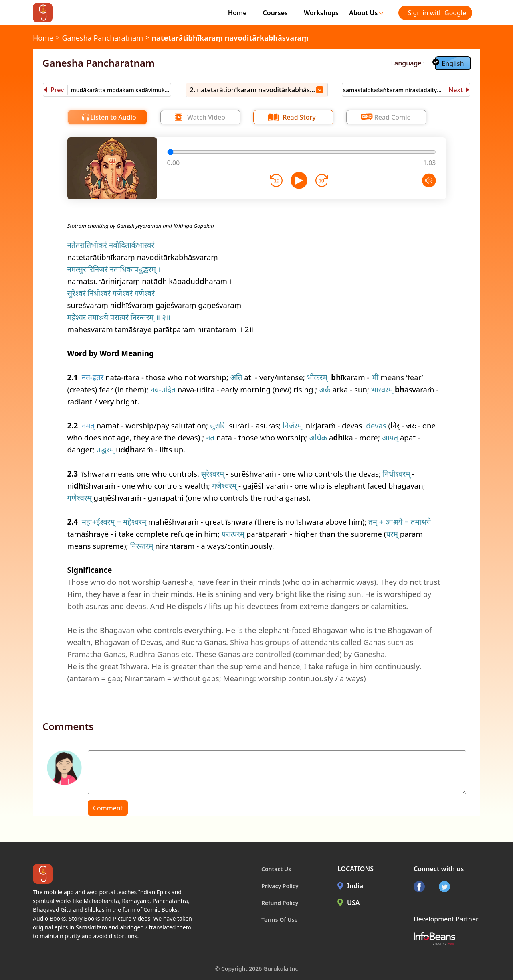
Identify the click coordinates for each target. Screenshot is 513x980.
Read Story (299, 117)
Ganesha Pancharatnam (102, 38)
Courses (275, 13)
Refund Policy (280, 903)
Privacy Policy (280, 886)
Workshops (321, 13)
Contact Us (276, 869)
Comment (108, 808)
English (453, 63)
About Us (366, 13)
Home (237, 13)
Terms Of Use (280, 920)
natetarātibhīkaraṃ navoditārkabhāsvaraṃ (230, 38)
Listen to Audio (113, 117)
